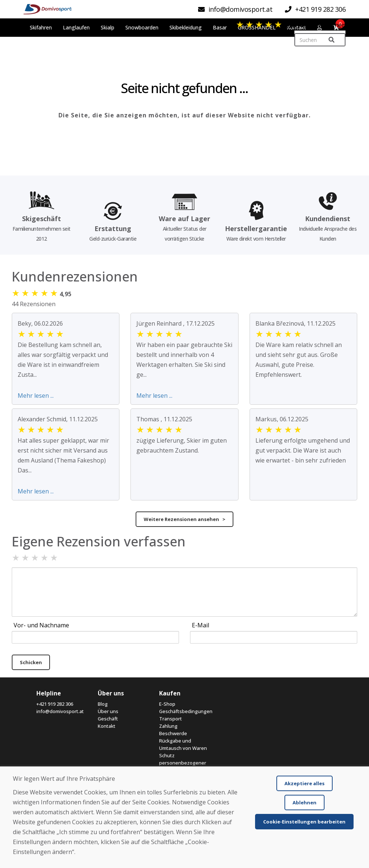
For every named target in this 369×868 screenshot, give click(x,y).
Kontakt (107, 726)
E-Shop (167, 704)
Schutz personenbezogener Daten (183, 763)
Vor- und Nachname (41, 625)
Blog (103, 704)
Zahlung (168, 726)
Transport (171, 719)
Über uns (108, 711)
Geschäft (108, 719)
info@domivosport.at (60, 711)
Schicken (31, 662)
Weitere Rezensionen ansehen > (184, 519)
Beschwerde (173, 733)
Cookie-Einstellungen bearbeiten (304, 822)
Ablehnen (304, 803)
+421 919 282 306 (55, 704)
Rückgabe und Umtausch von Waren (183, 744)
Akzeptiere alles (304, 783)
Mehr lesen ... (36, 396)
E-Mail (200, 625)
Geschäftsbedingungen (184, 711)
